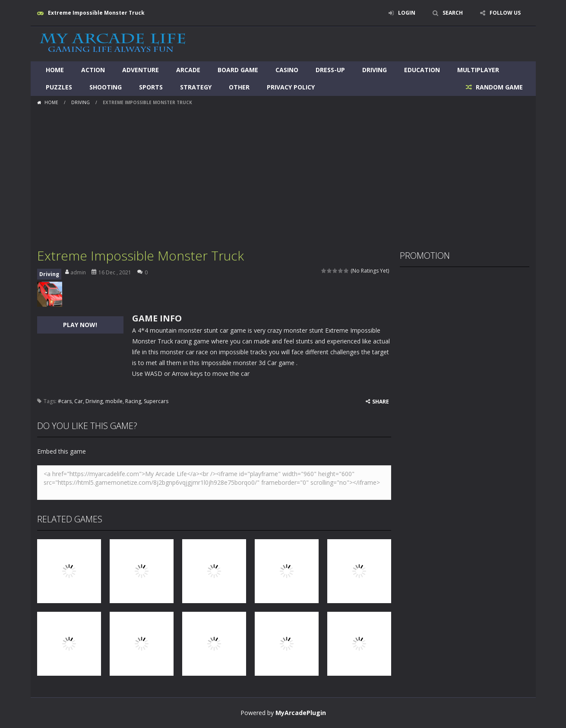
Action (93, 70)
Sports (151, 87)
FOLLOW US (505, 13)
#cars (65, 401)
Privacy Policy (291, 87)
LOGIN (407, 13)
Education (422, 70)
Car (79, 401)
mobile (114, 401)
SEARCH (453, 13)
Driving (375, 70)
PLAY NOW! (80, 325)
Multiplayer (478, 70)
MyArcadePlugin (301, 713)
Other (239, 87)
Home (55, 70)
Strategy (196, 87)
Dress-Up (330, 70)
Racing (133, 401)
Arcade (188, 70)
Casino (287, 70)
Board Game (238, 70)
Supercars (156, 401)
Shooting (106, 87)
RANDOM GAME (498, 87)
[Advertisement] (283, 174)
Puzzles (59, 87)
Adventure (141, 70)
